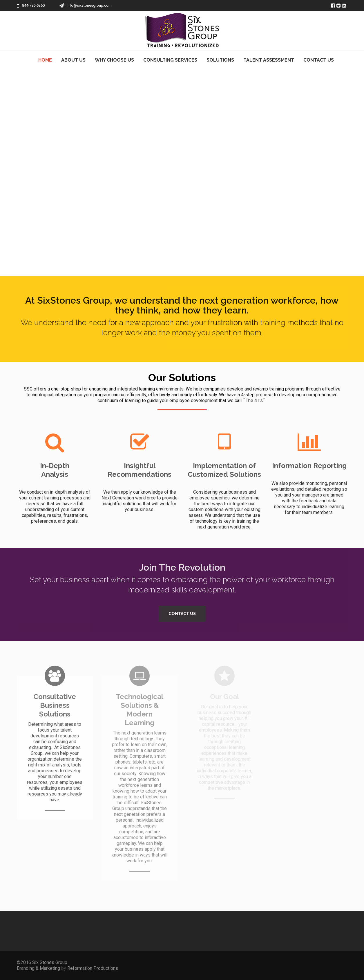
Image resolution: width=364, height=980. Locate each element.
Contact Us (182, 614)
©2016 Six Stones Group (42, 962)
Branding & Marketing (39, 968)
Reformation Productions (93, 968)
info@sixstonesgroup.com (89, 5)
